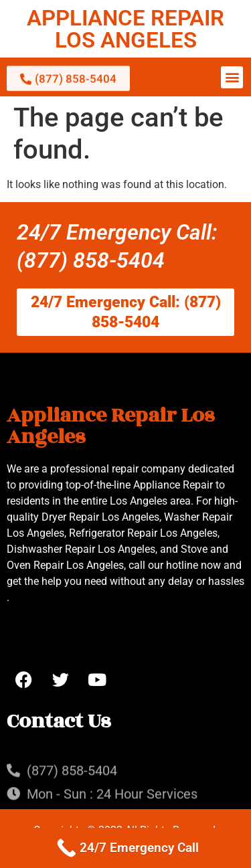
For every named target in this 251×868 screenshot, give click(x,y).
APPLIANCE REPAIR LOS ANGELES (125, 29)
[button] (232, 77)
